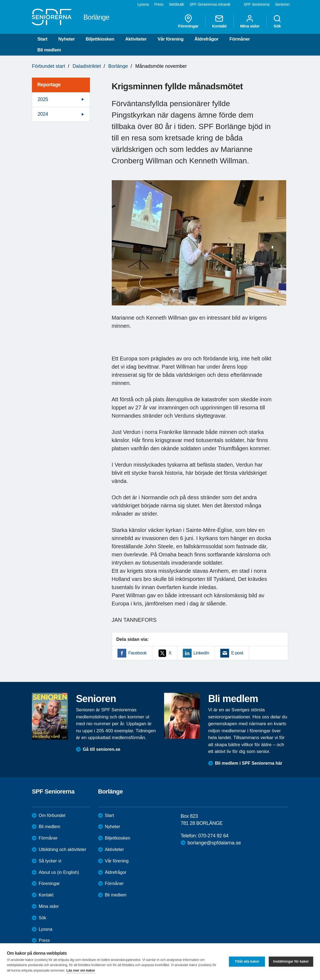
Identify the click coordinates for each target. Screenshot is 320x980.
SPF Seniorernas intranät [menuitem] (210, 4)
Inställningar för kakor (291, 961)
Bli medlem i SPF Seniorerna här (249, 763)
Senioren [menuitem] (282, 4)
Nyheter (67, 39)
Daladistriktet (87, 66)
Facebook (138, 653)
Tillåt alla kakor (247, 961)
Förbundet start (49, 66)
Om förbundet (52, 815)
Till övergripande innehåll (0, 0)
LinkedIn (201, 653)
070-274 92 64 (213, 836)
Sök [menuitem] (277, 21)
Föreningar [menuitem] (188, 21)
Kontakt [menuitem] (219, 21)
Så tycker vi (50, 861)
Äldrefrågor (206, 39)
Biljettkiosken (100, 39)
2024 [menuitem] (43, 114)
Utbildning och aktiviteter (62, 849)
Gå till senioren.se (102, 749)
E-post (237, 653)
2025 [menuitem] (43, 99)
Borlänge (118, 66)
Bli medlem (49, 50)
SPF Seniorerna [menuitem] (257, 4)
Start (42, 39)
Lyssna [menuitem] (143, 4)
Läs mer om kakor (81, 970)
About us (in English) (59, 872)
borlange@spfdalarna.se (214, 843)
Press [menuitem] (159, 4)
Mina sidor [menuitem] (250, 21)
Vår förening (170, 39)
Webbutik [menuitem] (176, 4)
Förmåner (239, 39)
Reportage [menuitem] (49, 85)
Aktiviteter (136, 39)
